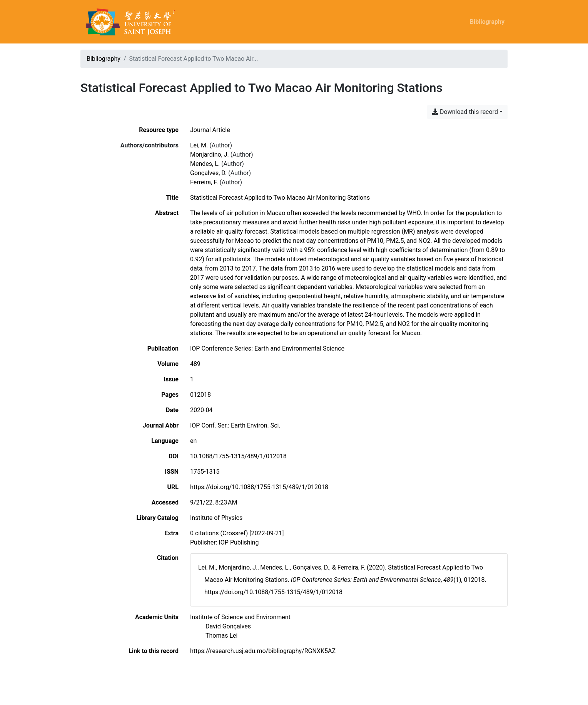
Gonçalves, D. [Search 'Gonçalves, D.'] (208, 173)
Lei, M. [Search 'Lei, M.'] (199, 145)
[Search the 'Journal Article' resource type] (210, 130)
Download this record (465, 112)
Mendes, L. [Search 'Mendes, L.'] (205, 164)
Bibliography (487, 22)
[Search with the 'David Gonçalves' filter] (228, 626)
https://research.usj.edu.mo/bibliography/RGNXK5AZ (263, 651)
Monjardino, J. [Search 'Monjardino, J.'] (210, 155)
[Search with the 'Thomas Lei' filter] (221, 636)
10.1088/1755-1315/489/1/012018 (238, 456)
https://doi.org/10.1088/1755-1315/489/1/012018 (259, 487)
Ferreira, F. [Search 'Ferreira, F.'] (204, 182)
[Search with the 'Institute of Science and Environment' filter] (240, 617)
